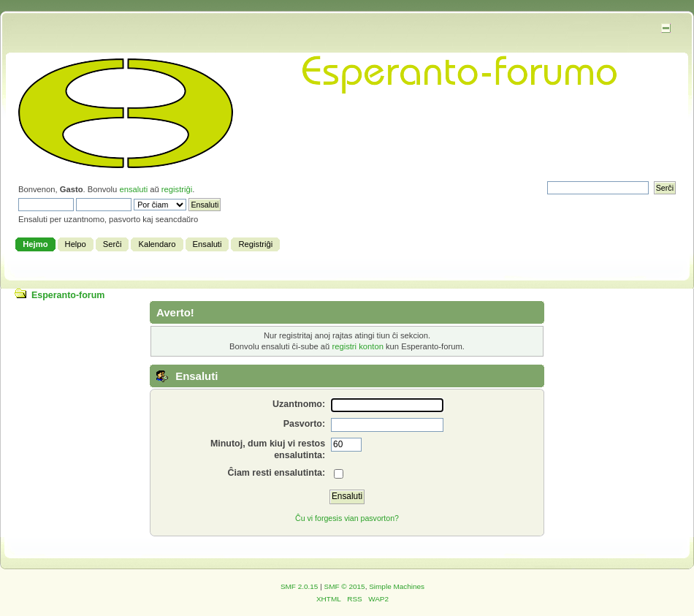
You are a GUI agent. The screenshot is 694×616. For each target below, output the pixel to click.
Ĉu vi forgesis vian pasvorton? (347, 518)
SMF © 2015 (345, 586)
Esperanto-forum (68, 295)
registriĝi (177, 189)
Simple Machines (397, 586)
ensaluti (133, 189)
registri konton (357, 346)
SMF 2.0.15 (300, 586)
